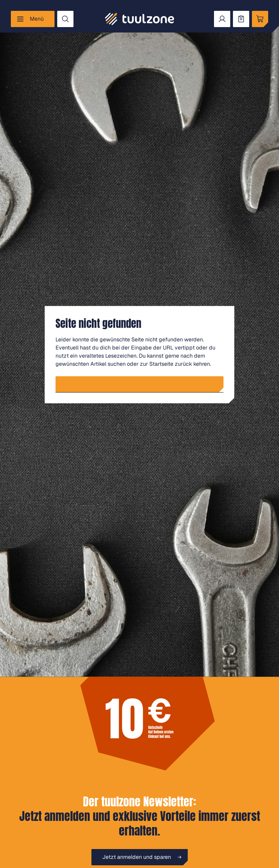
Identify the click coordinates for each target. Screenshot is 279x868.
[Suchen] (65, 19)
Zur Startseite (142, 384)
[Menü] (33, 19)
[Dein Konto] (222, 19)
